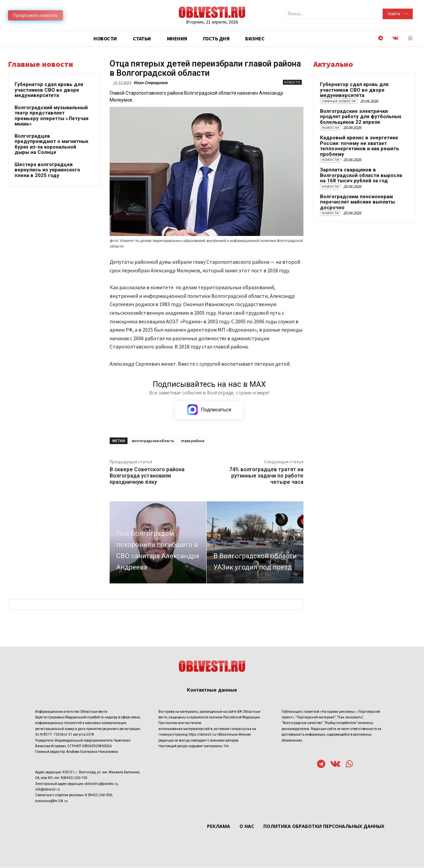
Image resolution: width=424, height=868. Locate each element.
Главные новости (339, 101)
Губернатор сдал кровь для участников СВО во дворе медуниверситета (49, 90)
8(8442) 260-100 (74, 778)
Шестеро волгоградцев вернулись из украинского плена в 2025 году (47, 170)
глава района (192, 441)
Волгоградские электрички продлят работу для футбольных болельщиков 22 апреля (361, 117)
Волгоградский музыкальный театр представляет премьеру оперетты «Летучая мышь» (52, 116)
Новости (292, 82)
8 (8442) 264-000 (99, 795)
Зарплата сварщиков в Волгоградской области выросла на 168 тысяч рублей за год (361, 175)
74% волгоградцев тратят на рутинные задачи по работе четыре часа (266, 476)
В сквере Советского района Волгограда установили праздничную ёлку (147, 476)
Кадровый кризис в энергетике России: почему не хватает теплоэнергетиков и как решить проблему (360, 146)
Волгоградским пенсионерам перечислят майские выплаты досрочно (357, 202)
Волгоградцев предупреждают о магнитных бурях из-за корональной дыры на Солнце (52, 144)
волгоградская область (153, 441)
